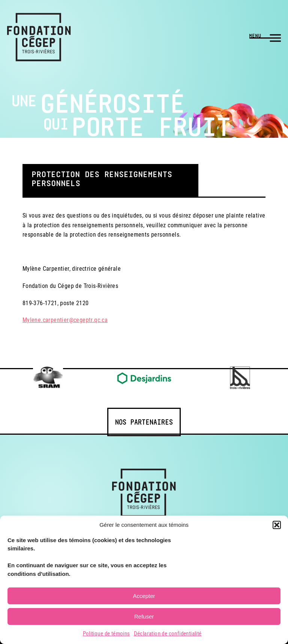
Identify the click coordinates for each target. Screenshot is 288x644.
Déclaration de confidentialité (168, 634)
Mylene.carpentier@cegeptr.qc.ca (65, 320)
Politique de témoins (106, 634)
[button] (277, 525)
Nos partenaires (144, 422)
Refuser (144, 616)
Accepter (144, 596)
